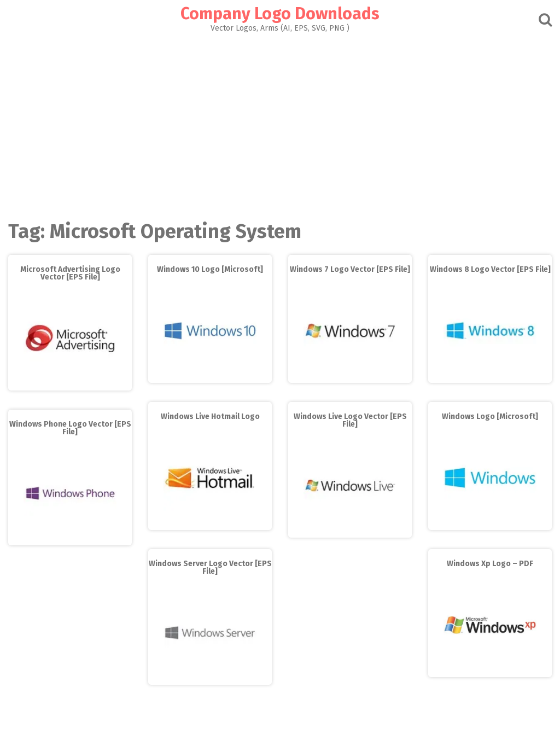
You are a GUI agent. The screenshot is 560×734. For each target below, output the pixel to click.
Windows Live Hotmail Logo (210, 416)
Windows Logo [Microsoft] (490, 416)
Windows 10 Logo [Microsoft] (210, 269)
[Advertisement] (280, 124)
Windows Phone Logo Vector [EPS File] (70, 428)
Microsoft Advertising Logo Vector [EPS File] (70, 273)
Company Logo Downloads (280, 14)
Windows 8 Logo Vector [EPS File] (490, 269)
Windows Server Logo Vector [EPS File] (210, 567)
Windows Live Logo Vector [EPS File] (350, 420)
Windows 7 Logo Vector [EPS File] (350, 269)
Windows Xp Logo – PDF (490, 564)
